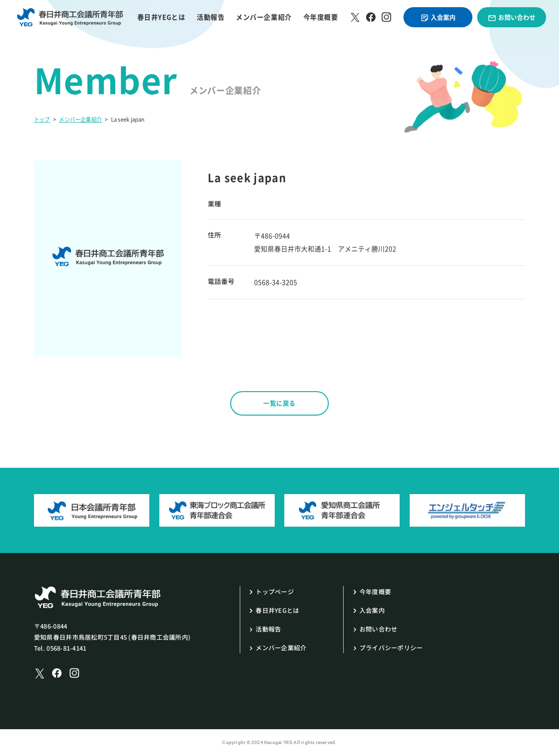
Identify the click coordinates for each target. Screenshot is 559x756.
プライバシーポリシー (391, 648)
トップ (42, 119)
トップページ (275, 592)
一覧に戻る (279, 403)
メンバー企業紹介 (264, 17)
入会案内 (438, 17)
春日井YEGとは (161, 17)
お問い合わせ (511, 17)
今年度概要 (321, 17)
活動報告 (211, 17)
